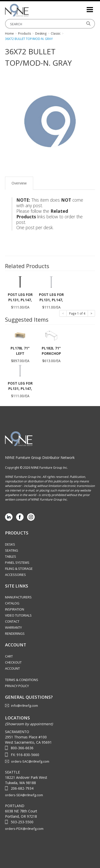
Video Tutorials (18, 615)
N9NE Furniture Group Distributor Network (40, 458)
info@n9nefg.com (24, 706)
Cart (9, 656)
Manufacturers (18, 597)
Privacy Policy (17, 686)
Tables (11, 556)
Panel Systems (17, 562)
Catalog (12, 603)
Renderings (15, 634)
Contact (12, 621)
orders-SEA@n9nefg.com (24, 795)
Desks (10, 544)
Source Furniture (30, 10)
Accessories (15, 575)
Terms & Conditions (22, 680)
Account (12, 668)
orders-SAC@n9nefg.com (30, 761)
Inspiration (15, 609)
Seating (12, 550)
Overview (19, 183)
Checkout (13, 662)
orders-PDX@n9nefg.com (24, 829)
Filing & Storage (19, 569)
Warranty (13, 627)
